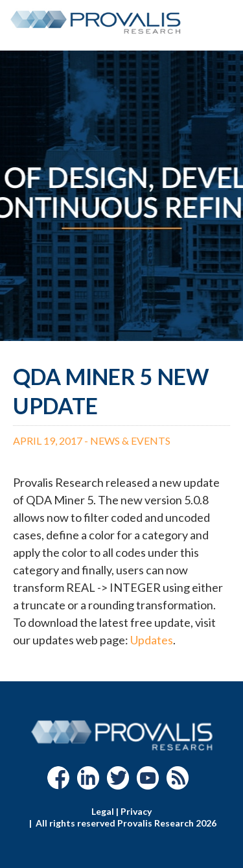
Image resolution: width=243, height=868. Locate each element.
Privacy (136, 811)
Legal (103, 811)
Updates (152, 640)
